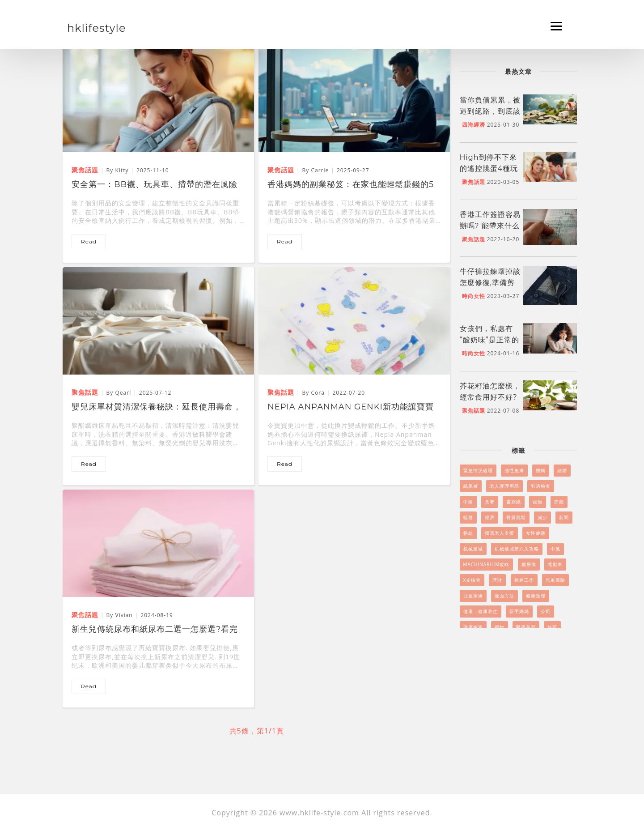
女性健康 (536, 533)
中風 (555, 549)
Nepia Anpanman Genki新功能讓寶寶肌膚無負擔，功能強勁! (351, 408)
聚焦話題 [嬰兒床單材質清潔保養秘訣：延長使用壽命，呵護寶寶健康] (85, 392)
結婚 (562, 470)
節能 (559, 502)
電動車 (555, 564)
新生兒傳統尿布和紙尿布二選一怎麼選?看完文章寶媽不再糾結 (155, 630)
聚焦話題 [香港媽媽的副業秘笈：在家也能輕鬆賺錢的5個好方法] (281, 170)
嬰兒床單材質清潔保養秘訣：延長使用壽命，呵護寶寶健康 (157, 408)
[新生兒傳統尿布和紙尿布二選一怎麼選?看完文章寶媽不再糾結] (158, 543)
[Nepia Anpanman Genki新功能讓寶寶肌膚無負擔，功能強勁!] (354, 320)
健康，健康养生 (481, 611)
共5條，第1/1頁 (257, 731)
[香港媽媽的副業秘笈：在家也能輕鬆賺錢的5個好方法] (354, 98)
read (89, 241)
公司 (546, 611)
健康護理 (536, 596)
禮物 (500, 627)
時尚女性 (474, 296)
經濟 (490, 517)
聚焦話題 (474, 182)
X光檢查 (472, 580)
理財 (497, 580)
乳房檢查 (541, 486)
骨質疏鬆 (516, 517)
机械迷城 (473, 549)
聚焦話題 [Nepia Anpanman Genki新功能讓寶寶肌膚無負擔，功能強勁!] (281, 392)
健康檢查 (473, 627)
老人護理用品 (504, 486)
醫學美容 (526, 627)
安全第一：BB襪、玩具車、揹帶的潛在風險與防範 (155, 185)
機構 (541, 470)
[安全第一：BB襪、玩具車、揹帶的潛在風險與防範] (158, 98)
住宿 (552, 627)
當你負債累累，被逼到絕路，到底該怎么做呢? (490, 111)
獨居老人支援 (500, 533)
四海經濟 (474, 125)
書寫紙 (514, 502)
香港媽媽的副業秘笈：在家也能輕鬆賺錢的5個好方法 (351, 185)
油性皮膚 (514, 470)
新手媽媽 (519, 611)
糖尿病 (529, 564)
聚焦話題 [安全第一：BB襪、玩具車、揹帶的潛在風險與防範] (85, 170)
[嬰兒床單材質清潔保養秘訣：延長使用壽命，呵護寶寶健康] (158, 320)
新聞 (564, 517)
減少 (542, 517)
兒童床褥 (473, 596)
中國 (468, 502)
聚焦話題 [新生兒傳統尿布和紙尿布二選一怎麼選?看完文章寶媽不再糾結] (85, 615)
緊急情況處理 (478, 470)
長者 (490, 502)
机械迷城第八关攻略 (517, 549)
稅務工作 (524, 580)
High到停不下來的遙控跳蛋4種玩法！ (489, 168)
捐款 (468, 533)
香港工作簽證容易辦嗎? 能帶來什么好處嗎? (490, 226)
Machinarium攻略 (487, 564)
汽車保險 (555, 580)
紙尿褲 (471, 486)
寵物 (538, 502)
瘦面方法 (504, 596)
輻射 (468, 517)
